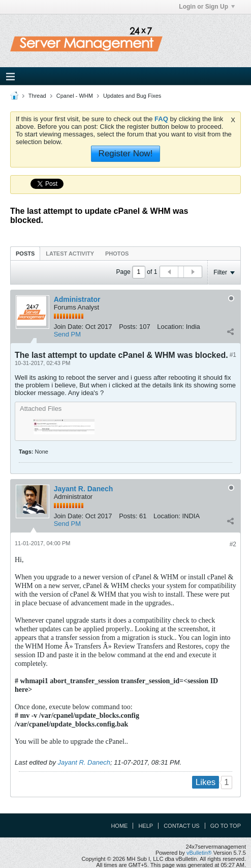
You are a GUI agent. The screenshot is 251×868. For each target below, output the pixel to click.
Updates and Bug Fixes (132, 96)
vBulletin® (199, 853)
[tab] (25, 253)
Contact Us (182, 826)
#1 (233, 355)
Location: (170, 327)
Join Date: (69, 327)
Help (146, 826)
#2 (233, 544)
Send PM (67, 334)
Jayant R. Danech (84, 489)
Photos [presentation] (117, 254)
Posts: (128, 327)
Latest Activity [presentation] (70, 254)
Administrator (77, 299)
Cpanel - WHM (75, 96)
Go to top (226, 826)
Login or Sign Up (207, 7)
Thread (37, 96)
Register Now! (126, 153)
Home (119, 826)
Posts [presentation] (25, 254)
